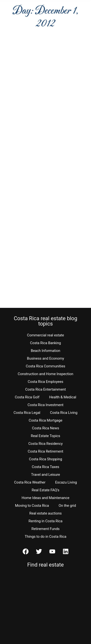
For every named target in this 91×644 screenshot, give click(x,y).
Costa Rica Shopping (45, 459)
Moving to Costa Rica (32, 506)
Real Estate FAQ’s (46, 490)
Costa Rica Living (64, 413)
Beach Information (46, 351)
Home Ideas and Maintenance (45, 498)
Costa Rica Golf (27, 397)
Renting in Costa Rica (46, 521)
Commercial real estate (45, 335)
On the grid (67, 506)
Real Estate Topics (45, 436)
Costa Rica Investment (46, 405)
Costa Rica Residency (46, 444)
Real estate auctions (45, 513)
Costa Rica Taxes (45, 467)
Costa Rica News (46, 428)
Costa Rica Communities (45, 366)
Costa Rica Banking (45, 343)
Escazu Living (66, 482)
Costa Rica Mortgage (45, 420)
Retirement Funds (46, 529)
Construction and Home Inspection (45, 374)
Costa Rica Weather (30, 482)
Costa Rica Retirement (45, 451)
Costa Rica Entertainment (46, 389)
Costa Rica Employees (45, 382)
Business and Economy (45, 358)
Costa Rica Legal (27, 413)
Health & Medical (63, 397)
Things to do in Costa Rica (46, 537)
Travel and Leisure (45, 475)
